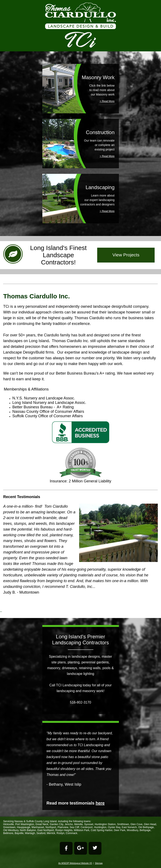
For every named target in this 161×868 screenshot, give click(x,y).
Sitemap (99, 863)
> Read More (107, 101)
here (100, 803)
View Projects (126, 255)
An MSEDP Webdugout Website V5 (75, 863)
